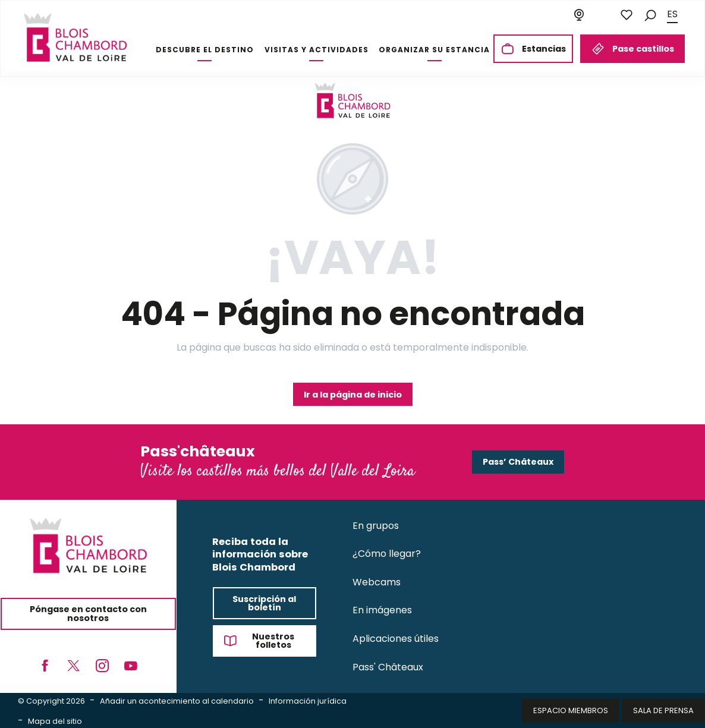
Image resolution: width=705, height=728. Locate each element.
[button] (650, 15)
